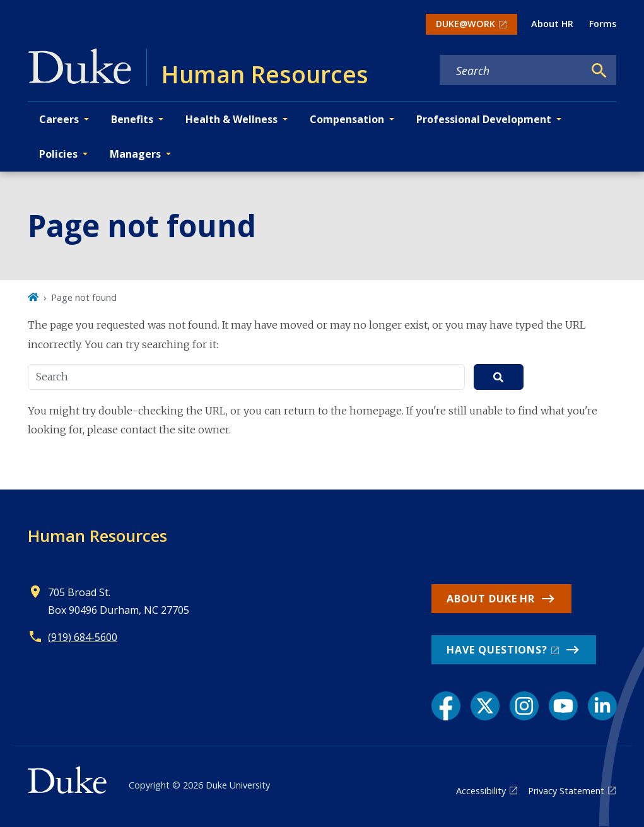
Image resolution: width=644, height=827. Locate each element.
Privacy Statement (566, 791)
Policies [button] (58, 154)
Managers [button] (135, 154)
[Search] (599, 71)
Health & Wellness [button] (231, 119)
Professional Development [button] (484, 119)
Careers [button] (59, 119)
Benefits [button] (132, 119)
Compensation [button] (347, 119)
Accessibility (481, 791)
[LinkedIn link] (602, 706)
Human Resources (97, 536)
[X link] (485, 706)
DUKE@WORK (465, 24)
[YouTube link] (563, 706)
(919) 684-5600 (83, 637)
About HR (552, 24)
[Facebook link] (446, 706)
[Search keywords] (512, 71)
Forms (603, 24)
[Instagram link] (524, 706)
